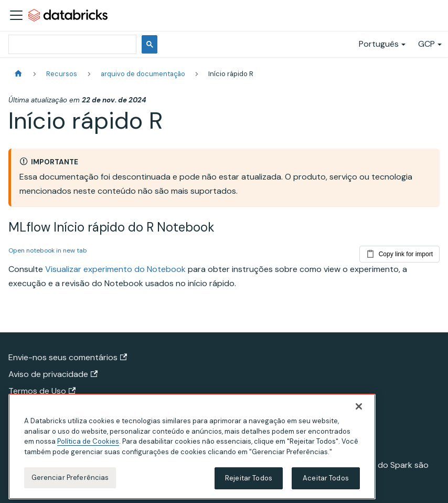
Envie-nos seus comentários (68, 357)
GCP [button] (426, 44)
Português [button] (379, 44)
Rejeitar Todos (249, 485)
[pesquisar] (71, 44)
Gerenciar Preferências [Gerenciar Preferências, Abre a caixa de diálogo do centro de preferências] (70, 484)
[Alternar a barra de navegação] (16, 15)
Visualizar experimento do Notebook (115, 269)
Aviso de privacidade (53, 374)
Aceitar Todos (326, 485)
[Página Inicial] (18, 74)
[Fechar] (359, 413)
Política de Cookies (88, 448)
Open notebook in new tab (48, 250)
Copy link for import (399, 252)
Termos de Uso (42, 391)
